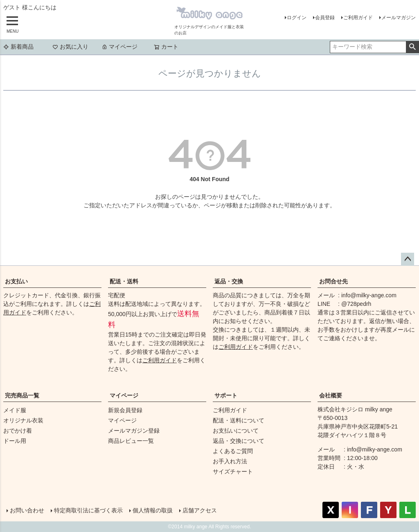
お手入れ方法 (230, 461)
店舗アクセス (200, 510)
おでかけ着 (18, 431)
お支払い (16, 281)
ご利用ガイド (358, 18)
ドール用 (15, 441)
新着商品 (18, 47)
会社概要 (331, 395)
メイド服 (15, 410)
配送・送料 (124, 281)
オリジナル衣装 (23, 420)
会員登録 (325, 18)
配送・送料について (239, 420)
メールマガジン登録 (134, 431)
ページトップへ (408, 259)
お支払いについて (236, 431)
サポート (226, 395)
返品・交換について (239, 441)
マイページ (119, 47)
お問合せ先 (333, 281)
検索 (412, 47)
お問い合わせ (27, 510)
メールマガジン (399, 18)
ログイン (297, 18)
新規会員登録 (125, 410)
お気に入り (70, 47)
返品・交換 (229, 281)
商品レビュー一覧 (131, 441)
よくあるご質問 (233, 451)
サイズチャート (233, 471)
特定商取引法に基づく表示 (88, 510)
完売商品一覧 (22, 395)
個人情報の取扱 (153, 510)
